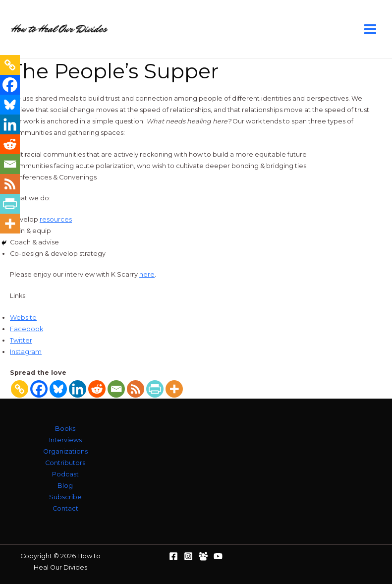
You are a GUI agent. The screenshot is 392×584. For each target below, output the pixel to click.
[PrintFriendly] (155, 389)
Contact (65, 508)
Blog (65, 486)
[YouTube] (218, 556)
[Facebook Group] (203, 556)
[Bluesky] (58, 389)
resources (56, 219)
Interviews (65, 440)
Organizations (65, 451)
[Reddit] (97, 389)
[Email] (116, 389)
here (147, 274)
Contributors (65, 463)
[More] (174, 389)
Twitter (21, 340)
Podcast (65, 474)
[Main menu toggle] (370, 29)
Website (23, 318)
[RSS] (136, 389)
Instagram (26, 352)
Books (65, 429)
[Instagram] (188, 556)
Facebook (27, 329)
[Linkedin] (78, 389)
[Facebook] (39, 389)
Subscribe (65, 497)
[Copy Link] (20, 389)
